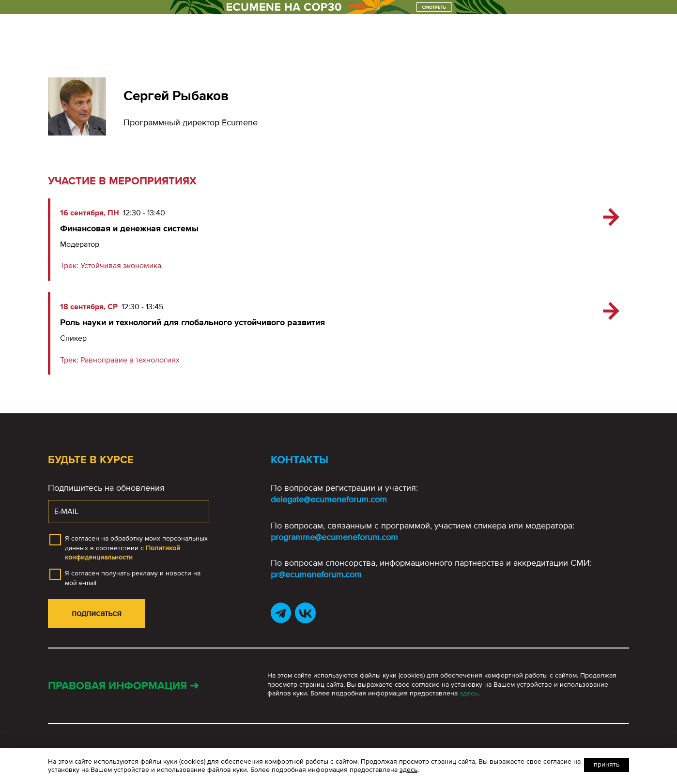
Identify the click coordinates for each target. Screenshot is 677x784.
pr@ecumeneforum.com (316, 574)
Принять (607, 764)
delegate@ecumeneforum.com (329, 499)
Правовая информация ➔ (123, 686)
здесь (469, 693)
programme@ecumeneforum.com (334, 537)
